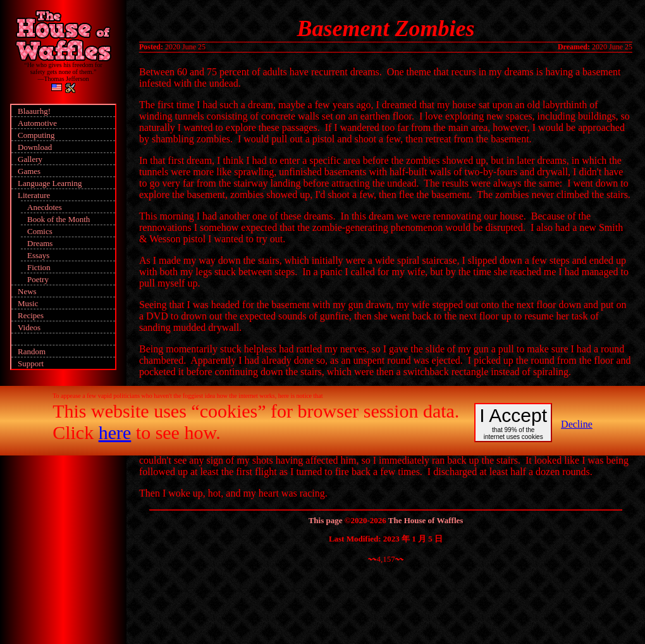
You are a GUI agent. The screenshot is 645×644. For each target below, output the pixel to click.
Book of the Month (58, 219)
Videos (29, 327)
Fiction (39, 267)
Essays (38, 255)
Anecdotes (45, 207)
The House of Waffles (426, 520)
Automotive (37, 123)
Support (31, 363)
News (27, 291)
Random (32, 351)
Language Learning (50, 183)
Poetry (38, 279)
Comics (40, 231)
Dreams (40, 243)
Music (28, 303)
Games (29, 171)
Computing (36, 135)
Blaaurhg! (34, 111)
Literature (34, 195)
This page (326, 520)
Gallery (30, 159)
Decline (577, 424)
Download (35, 147)
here (115, 432)
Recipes (31, 315)
